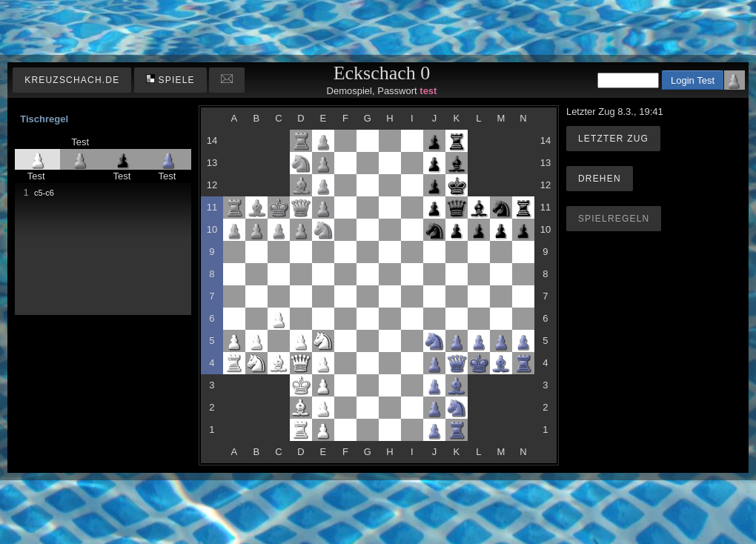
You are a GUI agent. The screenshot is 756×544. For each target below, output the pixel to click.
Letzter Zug (613, 139)
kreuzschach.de (72, 80)
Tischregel (44, 119)
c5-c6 (44, 193)
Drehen (600, 179)
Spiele (170, 80)
